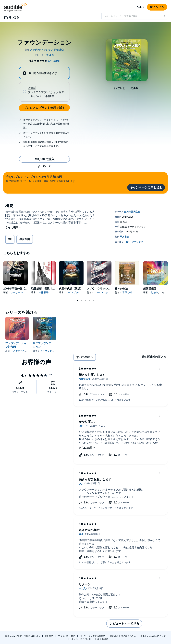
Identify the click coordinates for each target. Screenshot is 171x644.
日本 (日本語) (102, 639)
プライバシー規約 (67, 636)
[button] (39, 167)
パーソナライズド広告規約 (93, 636)
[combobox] (134, 16)
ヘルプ (140, 7)
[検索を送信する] (164, 16)
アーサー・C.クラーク (22, 292)
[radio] (44, 73)
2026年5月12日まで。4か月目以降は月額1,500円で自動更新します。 (42, 179)
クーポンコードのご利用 (79, 639)
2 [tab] (82, 301)
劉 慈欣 (154, 292)
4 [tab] (89, 301)
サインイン (157, 7)
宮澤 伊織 (127, 292)
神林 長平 (44, 292)
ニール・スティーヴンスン (108, 292)
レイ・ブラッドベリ (77, 292)
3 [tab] (85, 301)
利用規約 (49, 636)
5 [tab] (93, 301)
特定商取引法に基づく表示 (123, 636)
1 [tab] (78, 301)
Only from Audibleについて (153, 636)
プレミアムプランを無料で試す (44, 108)
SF (10, 239)
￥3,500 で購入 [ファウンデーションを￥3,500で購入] (44, 159)
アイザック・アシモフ (24, 351)
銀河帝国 (25, 239)
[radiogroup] (44, 84)
